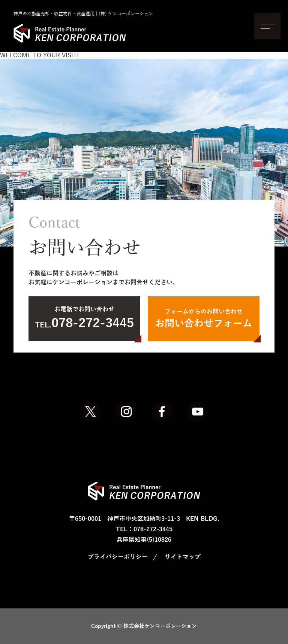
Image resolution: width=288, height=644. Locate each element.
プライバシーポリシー (118, 557)
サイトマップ (183, 557)
